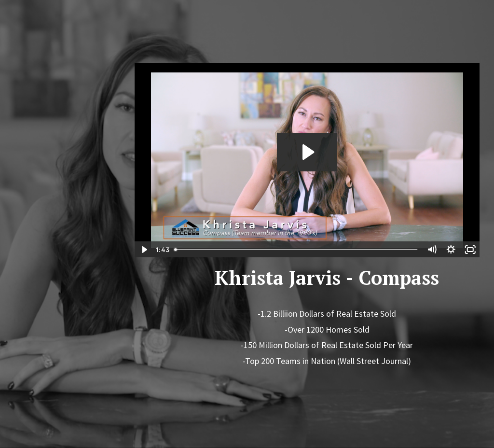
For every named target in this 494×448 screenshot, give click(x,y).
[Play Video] (144, 250)
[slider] (296, 250)
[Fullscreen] (470, 250)
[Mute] (432, 250)
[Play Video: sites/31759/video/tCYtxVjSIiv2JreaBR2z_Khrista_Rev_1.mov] (307, 152)
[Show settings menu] (451, 250)
